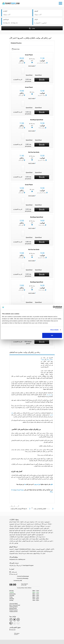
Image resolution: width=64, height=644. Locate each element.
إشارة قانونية (40, 551)
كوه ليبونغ (23, 532)
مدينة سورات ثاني (40, 537)
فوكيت (42, 61)
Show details (54, 330)
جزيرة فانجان (38, 524)
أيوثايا (15, 522)
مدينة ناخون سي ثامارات (15, 539)
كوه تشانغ (18, 530)
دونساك (11, 526)
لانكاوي (33, 535)
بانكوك (22, 522)
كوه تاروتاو (12, 530)
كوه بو (41, 528)
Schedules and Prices (25, 549)
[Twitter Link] (15, 620)
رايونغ (19, 526)
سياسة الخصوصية (14, 553)
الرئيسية (11, 549)
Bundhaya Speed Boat (37, 120)
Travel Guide (33, 551)
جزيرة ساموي (30, 524)
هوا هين (16, 543)
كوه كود (50, 530)
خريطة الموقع (37, 553)
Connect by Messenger (19, 576)
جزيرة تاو (17, 524)
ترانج (42, 522)
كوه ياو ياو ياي (19, 535)
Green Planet (29, 55)
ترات (39, 522)
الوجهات (16, 549)
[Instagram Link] (18, 620)
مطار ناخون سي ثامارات (15, 541)
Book (42, 80)
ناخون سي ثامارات (48, 541)
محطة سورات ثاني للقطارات (16, 537)
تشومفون (47, 522)
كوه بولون (46, 528)
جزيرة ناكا (44, 524)
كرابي (32, 528)
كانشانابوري (27, 528)
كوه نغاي (50, 532)
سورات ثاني (37, 526)
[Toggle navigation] (61, 3)
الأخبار (52, 549)
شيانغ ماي (12, 528)
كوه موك (38, 532)
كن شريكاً (19, 565)
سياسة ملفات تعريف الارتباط (26, 553)
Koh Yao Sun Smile (34, 152)
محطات (33, 549)
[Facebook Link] (11, 620)
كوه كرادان (44, 530)
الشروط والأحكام (48, 551)
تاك (36, 522)
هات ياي (11, 543)
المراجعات (18, 551)
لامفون (29, 535)
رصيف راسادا (42, 128)
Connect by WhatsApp (19, 578)
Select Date (16, 49)
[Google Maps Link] (11, 623)
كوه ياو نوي (12, 535)
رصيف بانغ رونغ (42, 95)
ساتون (23, 526)
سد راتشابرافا (29, 526)
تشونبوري (12, 524)
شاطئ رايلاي (50, 360)
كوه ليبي (28, 532)
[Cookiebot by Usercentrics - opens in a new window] (54, 307)
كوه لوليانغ (17, 532)
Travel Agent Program (28, 565)
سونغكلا (42, 526)
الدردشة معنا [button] (13, 574)
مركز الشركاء (13, 565)
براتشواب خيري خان (29, 522)
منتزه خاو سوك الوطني (28, 541)
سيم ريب (48, 526)
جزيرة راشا (23, 524)
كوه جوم (23, 530)
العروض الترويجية (40, 549)
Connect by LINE (16, 581)
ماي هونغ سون (40, 535)
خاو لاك (49, 524)
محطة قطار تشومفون (30, 537)
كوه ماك (33, 532)
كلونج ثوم (37, 528)
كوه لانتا (11, 532)
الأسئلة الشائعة (25, 551)
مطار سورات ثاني (34, 539)
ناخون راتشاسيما (38, 541)
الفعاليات (48, 549)
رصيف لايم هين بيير (42, 63)
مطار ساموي (25, 539)
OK (52, 335)
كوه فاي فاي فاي (37, 530)
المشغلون (12, 551)
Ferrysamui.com (13, 559)
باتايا (18, 522)
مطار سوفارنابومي (44, 539)
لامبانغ (25, 535)
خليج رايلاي (22, 63)
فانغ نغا (17, 528)
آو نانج (11, 522)
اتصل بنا (43, 553)
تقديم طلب (13, 572)
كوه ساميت (29, 530)
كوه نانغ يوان (44, 532)
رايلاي (22, 61)
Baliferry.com (22, 559)
